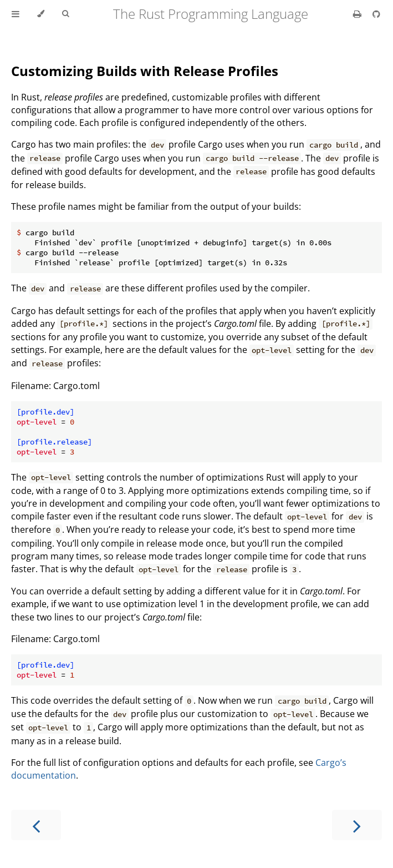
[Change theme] (41, 14)
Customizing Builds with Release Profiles (145, 71)
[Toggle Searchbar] (65, 14)
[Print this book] (358, 14)
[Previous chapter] (36, 825)
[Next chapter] (357, 825)
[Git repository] (376, 14)
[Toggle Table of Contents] (16, 14)
